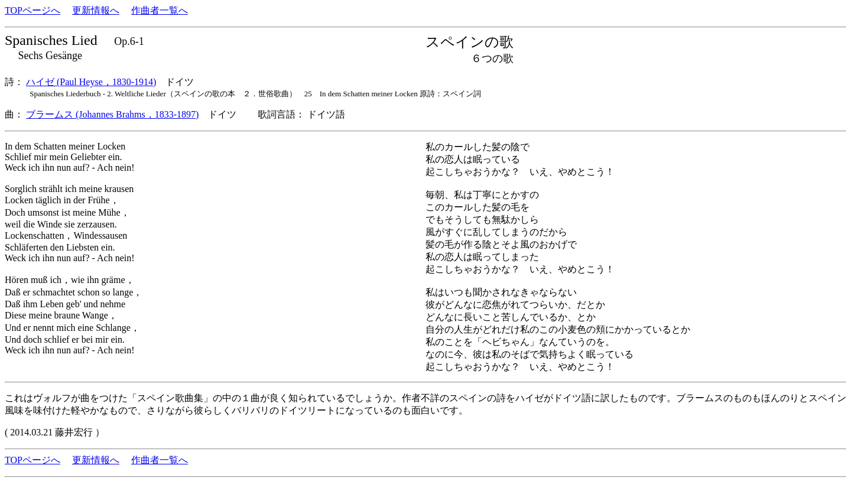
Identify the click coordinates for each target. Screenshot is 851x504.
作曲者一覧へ (160, 10)
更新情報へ (96, 10)
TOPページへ (33, 10)
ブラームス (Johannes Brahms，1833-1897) (112, 114)
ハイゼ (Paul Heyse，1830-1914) (91, 82)
